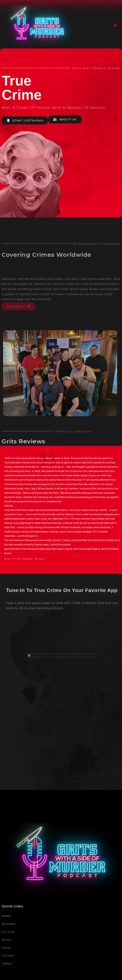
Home (6, 956)
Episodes (9, 964)
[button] (115, 25)
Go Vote (8, 972)
